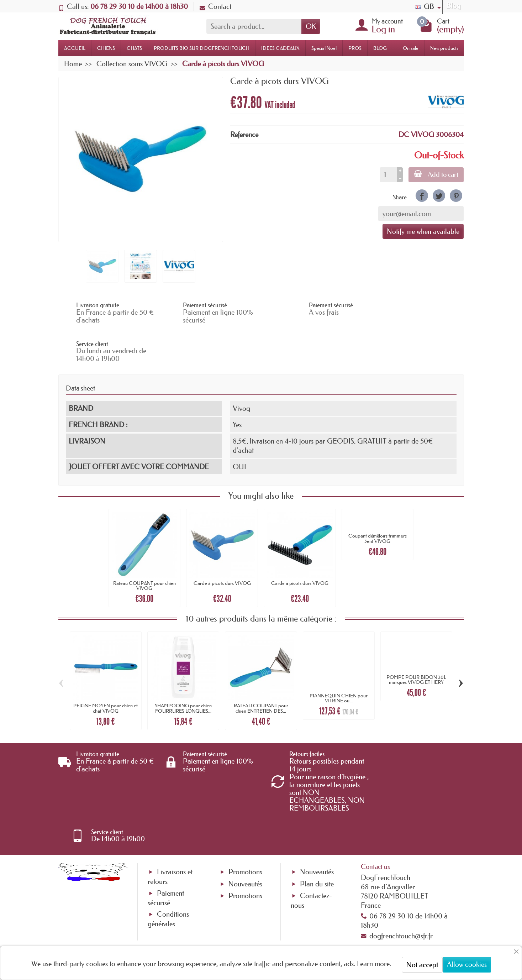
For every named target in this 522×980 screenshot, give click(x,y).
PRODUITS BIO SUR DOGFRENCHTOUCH (202, 48)
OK (311, 26)
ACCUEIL (75, 48)
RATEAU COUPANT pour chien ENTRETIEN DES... (261, 670)
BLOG (380, 48)
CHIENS (106, 48)
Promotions (245, 803)
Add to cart (436, 174)
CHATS (134, 48)
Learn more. (374, 964)
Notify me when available (423, 231)
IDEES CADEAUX (280, 48)
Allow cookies (467, 964)
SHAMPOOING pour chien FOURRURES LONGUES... (183, 670)
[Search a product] (254, 26)
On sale (411, 48)
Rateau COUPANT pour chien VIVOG (144, 547)
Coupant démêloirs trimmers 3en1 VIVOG (378, 500)
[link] (422, 196)
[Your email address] (239, 922)
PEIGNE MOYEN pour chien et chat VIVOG (106, 670)
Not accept (422, 965)
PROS (355, 48)
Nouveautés (245, 815)
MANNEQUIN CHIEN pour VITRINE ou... (339, 660)
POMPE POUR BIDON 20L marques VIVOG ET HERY (416, 641)
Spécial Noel (324, 48)
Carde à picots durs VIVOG (222, 545)
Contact (215, 6)
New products (444, 48)
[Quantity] (388, 175)
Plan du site (317, 815)
